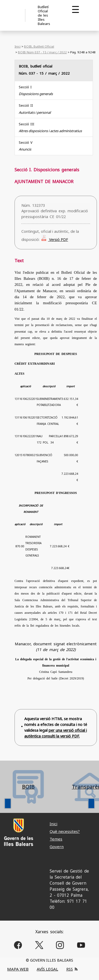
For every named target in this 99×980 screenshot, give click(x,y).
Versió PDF (58, 239)
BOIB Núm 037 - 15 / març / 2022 (42, 52)
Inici (18, 46)
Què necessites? (65, 831)
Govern (57, 847)
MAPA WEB (18, 969)
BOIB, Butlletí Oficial (39, 46)
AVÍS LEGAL (47, 969)
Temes (56, 839)
